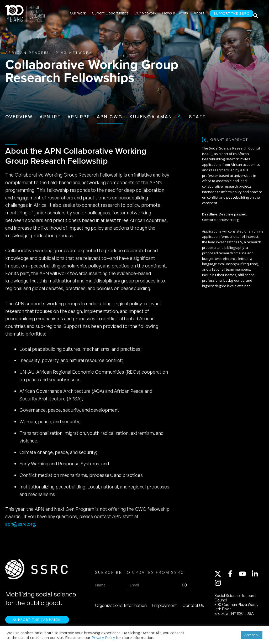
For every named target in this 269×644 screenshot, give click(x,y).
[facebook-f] (233, 576)
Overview (19, 117)
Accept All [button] (252, 635)
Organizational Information (121, 607)
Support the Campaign (37, 623)
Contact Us (193, 607)
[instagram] (219, 585)
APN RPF (79, 117)
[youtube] (245, 576)
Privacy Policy (103, 637)
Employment (164, 607)
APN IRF (50, 117)
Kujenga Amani (152, 117)
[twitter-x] (220, 576)
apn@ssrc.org (20, 524)
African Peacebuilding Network (49, 53)
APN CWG (110, 117)
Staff (197, 117)
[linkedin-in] (257, 576)
